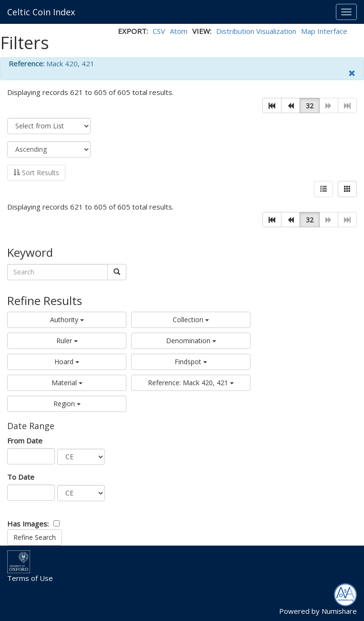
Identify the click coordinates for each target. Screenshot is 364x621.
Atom (179, 31)
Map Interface (324, 31)
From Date (25, 441)
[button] (272, 105)
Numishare (339, 611)
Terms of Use (30, 578)
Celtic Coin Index (41, 12)
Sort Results (36, 173)
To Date (21, 477)
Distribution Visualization (256, 31)
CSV (159, 31)
